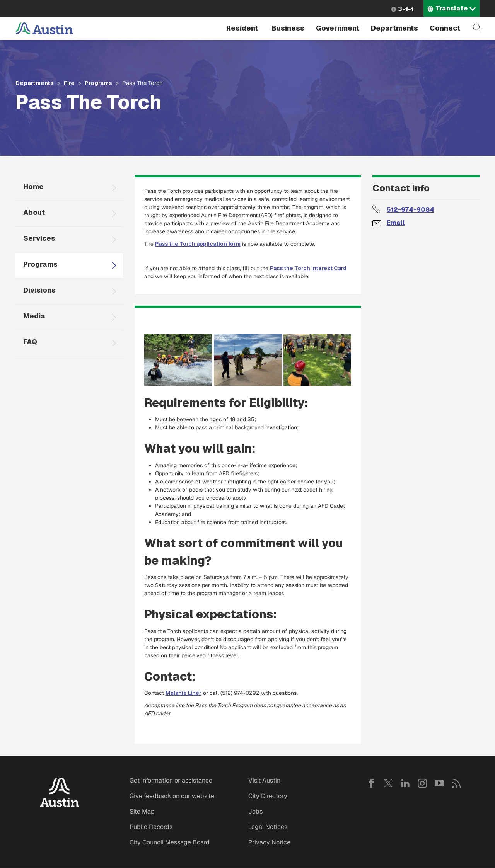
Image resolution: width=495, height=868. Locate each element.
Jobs (255, 811)
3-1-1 (406, 9)
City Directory (268, 796)
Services (39, 238)
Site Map (142, 811)
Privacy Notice (269, 842)
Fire (69, 83)
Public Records (151, 827)
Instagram (422, 783)
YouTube (439, 783)
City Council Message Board (170, 842)
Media (34, 316)
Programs (98, 83)
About (34, 212)
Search (478, 28)
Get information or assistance (171, 780)
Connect (445, 28)
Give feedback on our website (172, 796)
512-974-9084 (411, 210)
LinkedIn (405, 783)
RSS (456, 783)
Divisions (39, 290)
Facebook (371, 783)
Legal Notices (268, 827)
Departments (394, 28)
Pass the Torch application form (198, 244)
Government (338, 28)
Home (33, 186)
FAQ (30, 342)
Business (288, 28)
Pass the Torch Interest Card (308, 268)
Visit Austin (264, 780)
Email (396, 223)
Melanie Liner (183, 693)
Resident (242, 28)
